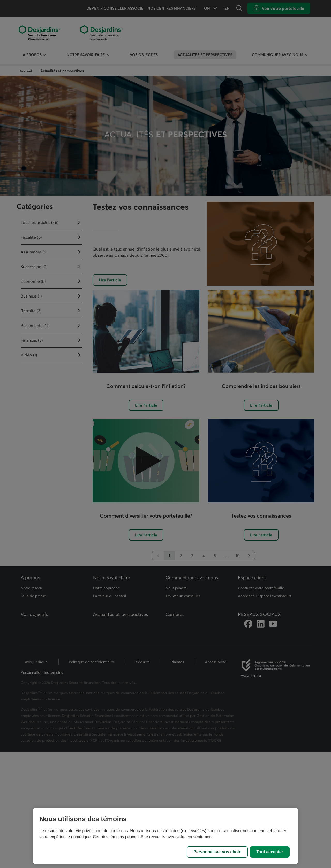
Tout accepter (270, 852)
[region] (165, 836)
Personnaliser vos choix (217, 852)
